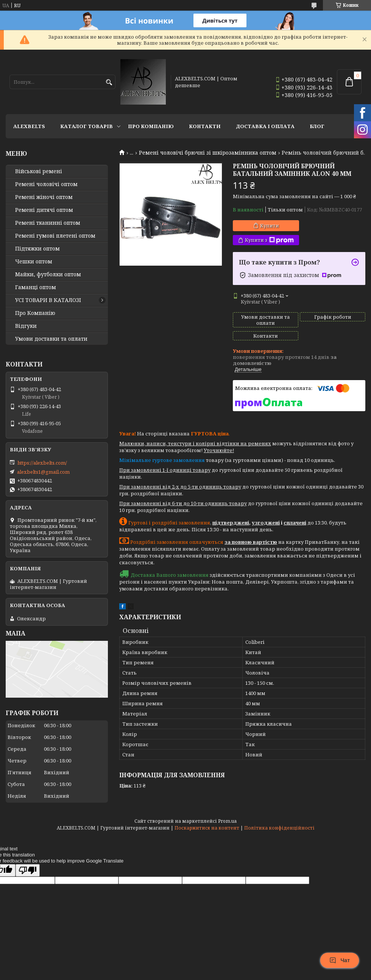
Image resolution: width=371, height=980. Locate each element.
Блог (317, 126)
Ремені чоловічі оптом (46, 184)
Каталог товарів (87, 126)
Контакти (205, 126)
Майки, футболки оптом (48, 274)
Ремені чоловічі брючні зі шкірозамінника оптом (208, 153)
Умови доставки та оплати (51, 339)
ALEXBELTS (29, 126)
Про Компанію (151, 126)
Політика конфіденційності (279, 828)
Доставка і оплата (265, 126)
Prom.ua (227, 821)
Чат (340, 960)
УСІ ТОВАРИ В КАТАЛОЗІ (48, 300)
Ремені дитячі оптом (44, 210)
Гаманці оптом (36, 287)
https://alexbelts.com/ (42, 463)
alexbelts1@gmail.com (43, 472)
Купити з (269, 240)
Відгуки (26, 326)
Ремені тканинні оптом (48, 223)
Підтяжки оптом (37, 249)
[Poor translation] (28, 870)
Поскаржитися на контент (207, 828)
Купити (270, 225)
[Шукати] (109, 82)
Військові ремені (39, 171)
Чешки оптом (34, 261)
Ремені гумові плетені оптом (55, 236)
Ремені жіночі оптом (44, 197)
